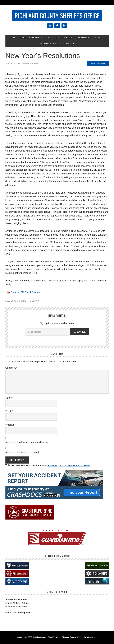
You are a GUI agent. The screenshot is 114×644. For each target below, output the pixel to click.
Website (10, 427)
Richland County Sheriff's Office (57, 16)
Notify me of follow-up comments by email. (28, 444)
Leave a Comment (98, 66)
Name (9, 400)
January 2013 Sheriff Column (26, 294)
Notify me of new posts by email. (22, 454)
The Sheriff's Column (29, 303)
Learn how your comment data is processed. (70, 467)
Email (9, 413)
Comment (11, 370)
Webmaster (92, 639)
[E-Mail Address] (47, 334)
